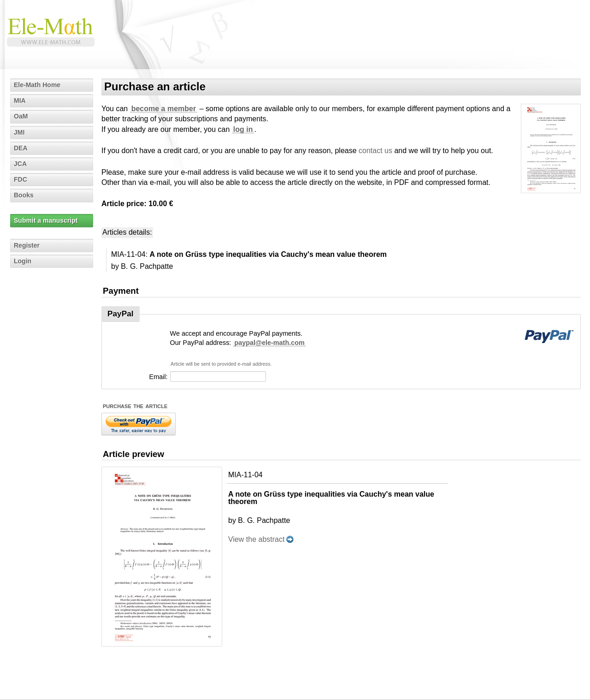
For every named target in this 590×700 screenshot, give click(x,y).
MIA (20, 101)
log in (243, 129)
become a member (164, 109)
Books (24, 195)
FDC (21, 179)
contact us (375, 151)
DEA (21, 148)
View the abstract (256, 539)
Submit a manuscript (46, 220)
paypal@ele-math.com (269, 343)
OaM (21, 116)
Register (27, 245)
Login (23, 261)
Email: (159, 377)
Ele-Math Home (37, 85)
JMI (19, 132)
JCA (20, 164)
